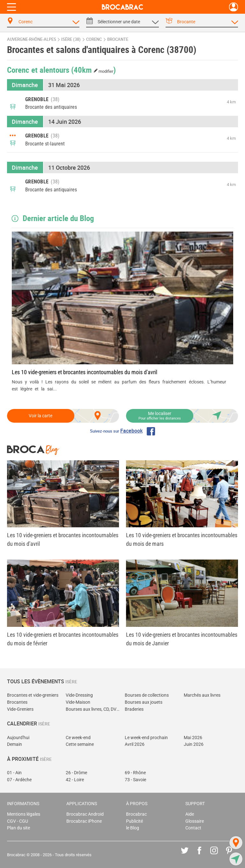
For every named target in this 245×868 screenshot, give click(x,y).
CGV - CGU (18, 821)
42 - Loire (75, 780)
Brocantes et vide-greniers (33, 695)
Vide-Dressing (79, 695)
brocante (118, 39)
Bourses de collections (147, 695)
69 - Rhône (135, 773)
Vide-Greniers (20, 709)
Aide (190, 814)
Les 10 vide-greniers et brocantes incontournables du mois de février (63, 639)
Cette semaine (80, 744)
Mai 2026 (193, 738)
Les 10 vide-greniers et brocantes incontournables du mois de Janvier (182, 639)
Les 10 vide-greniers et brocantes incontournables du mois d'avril (85, 372)
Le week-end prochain (146, 738)
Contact (193, 828)
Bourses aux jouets (144, 702)
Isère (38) (71, 39)
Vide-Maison (78, 702)
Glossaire (195, 821)
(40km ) (94, 70)
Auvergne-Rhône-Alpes (32, 39)
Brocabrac (136, 814)
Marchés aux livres (202, 695)
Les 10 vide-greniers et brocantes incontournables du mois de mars (182, 539)
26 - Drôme (76, 773)
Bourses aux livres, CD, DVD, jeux (93, 709)
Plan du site (19, 828)
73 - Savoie (135, 780)
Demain (15, 744)
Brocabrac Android (85, 814)
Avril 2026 (135, 744)
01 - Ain (14, 773)
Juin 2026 (194, 744)
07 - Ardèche (19, 780)
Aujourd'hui (18, 738)
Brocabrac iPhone (84, 821)
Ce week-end (78, 738)
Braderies (134, 709)
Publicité (134, 821)
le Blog (133, 828)
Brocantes (17, 702)
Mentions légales (24, 814)
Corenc (94, 39)
